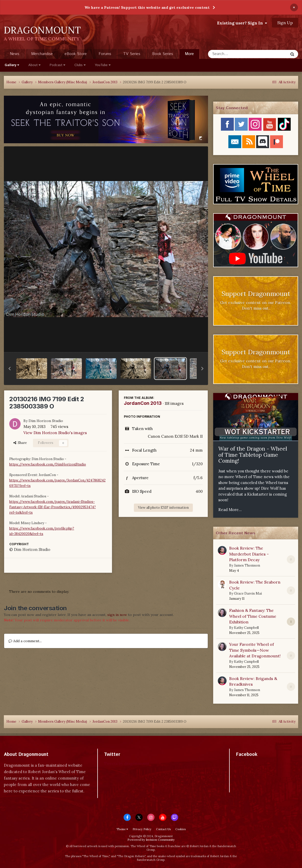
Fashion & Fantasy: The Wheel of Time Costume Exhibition (253, 616)
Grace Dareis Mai (248, 593)
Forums (105, 54)
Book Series (163, 54)
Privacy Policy (142, 829)
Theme (122, 829)
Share (20, 443)
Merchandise (42, 54)
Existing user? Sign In (242, 23)
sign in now (117, 615)
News (15, 54)
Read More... (230, 510)
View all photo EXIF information (163, 508)
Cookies (180, 829)
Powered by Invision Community (151, 840)
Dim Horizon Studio (46, 421)
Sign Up (285, 23)
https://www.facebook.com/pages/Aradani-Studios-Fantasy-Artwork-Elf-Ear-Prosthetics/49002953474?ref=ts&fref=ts (53, 507)
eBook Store (76, 54)
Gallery (12, 65)
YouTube (103, 65)
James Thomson (247, 565)
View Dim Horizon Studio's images (55, 433)
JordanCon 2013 (143, 403)
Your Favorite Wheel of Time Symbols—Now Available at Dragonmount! (255, 650)
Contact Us (163, 829)
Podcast (57, 65)
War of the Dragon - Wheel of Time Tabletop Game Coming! (253, 455)
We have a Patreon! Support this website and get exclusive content (147, 7)
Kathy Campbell (246, 628)
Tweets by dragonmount (127, 763)
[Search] (234, 54)
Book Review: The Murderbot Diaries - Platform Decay (249, 554)
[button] (10, 369)
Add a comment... (25, 641)
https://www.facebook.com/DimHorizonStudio (48, 464)
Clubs (80, 65)
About (34, 65)
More (189, 54)
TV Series (132, 54)
